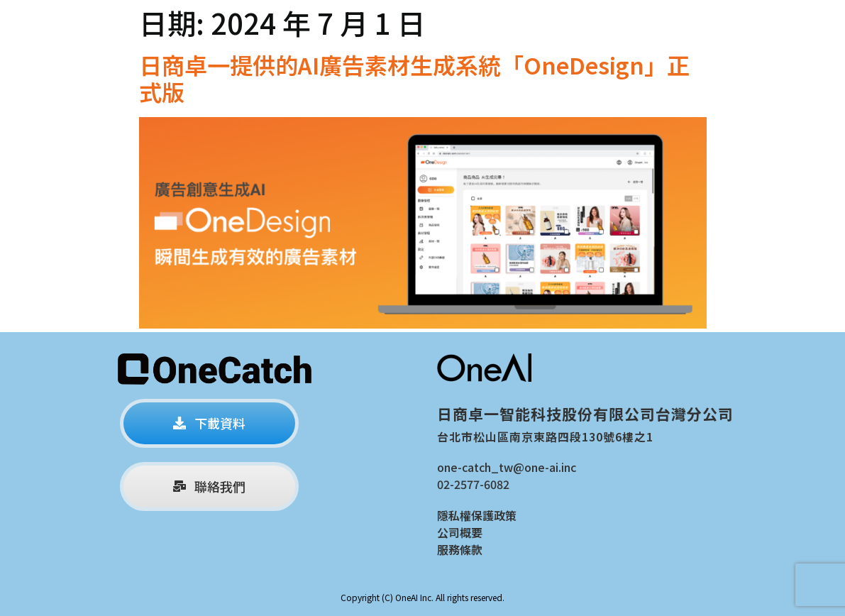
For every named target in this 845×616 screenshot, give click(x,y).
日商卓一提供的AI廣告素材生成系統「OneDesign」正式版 (414, 78)
